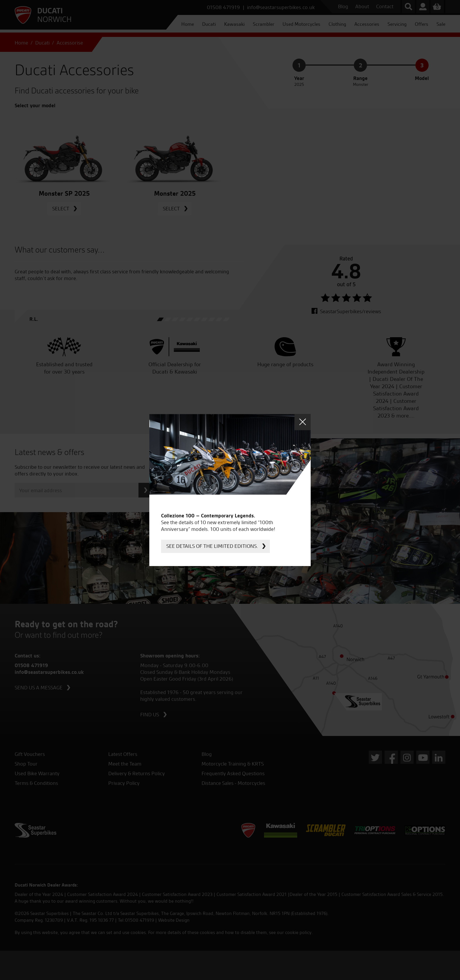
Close (303, 422)
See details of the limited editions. (212, 546)
